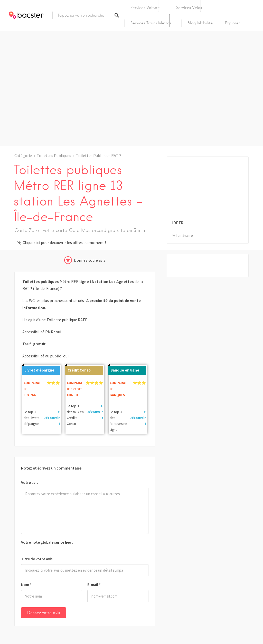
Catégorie (23, 155)
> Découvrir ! (52, 418)
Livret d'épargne (38, 369)
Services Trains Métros (151, 23)
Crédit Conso (78, 369)
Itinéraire (185, 235)
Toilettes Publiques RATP (98, 155)
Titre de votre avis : (38, 559)
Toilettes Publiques (54, 155)
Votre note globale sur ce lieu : (47, 542)
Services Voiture (145, 8)
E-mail (94, 585)
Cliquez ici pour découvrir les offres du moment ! (64, 242)
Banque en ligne (124, 369)
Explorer (233, 23)
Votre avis (30, 482)
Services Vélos (189, 8)
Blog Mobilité (200, 23)
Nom (26, 585)
